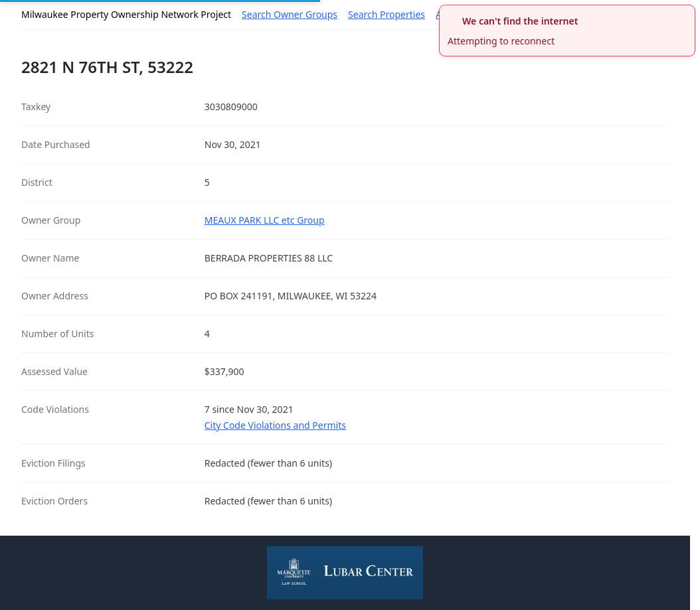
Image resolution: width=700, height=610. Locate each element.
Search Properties (387, 14)
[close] (687, 13)
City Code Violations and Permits (275, 425)
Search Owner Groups (290, 14)
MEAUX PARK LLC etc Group (265, 220)
